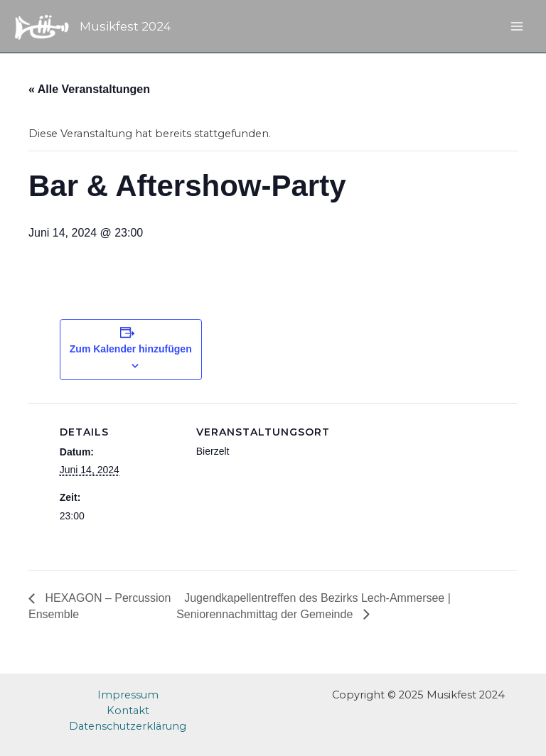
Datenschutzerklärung (128, 726)
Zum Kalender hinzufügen (131, 349)
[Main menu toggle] (517, 26)
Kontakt (128, 711)
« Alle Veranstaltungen (89, 89)
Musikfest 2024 (125, 26)
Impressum (128, 695)
